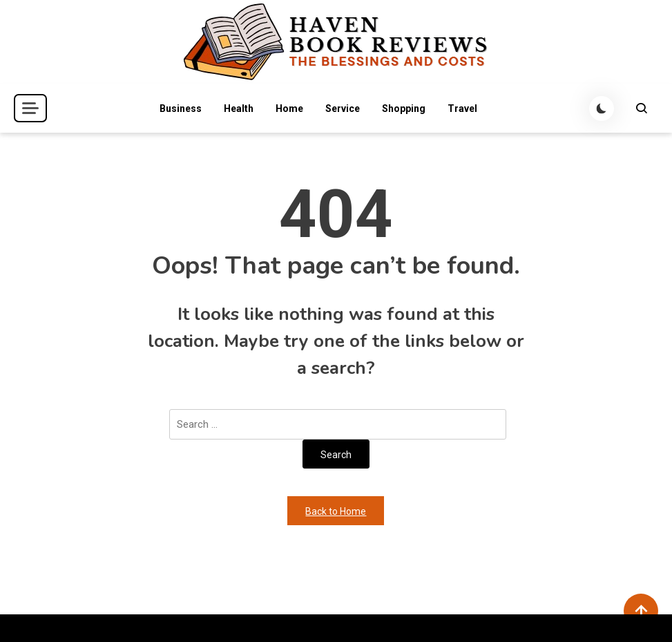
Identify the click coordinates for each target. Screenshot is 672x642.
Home (289, 108)
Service (343, 108)
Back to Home (336, 511)
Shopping (404, 108)
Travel (462, 108)
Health (239, 108)
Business (181, 108)
